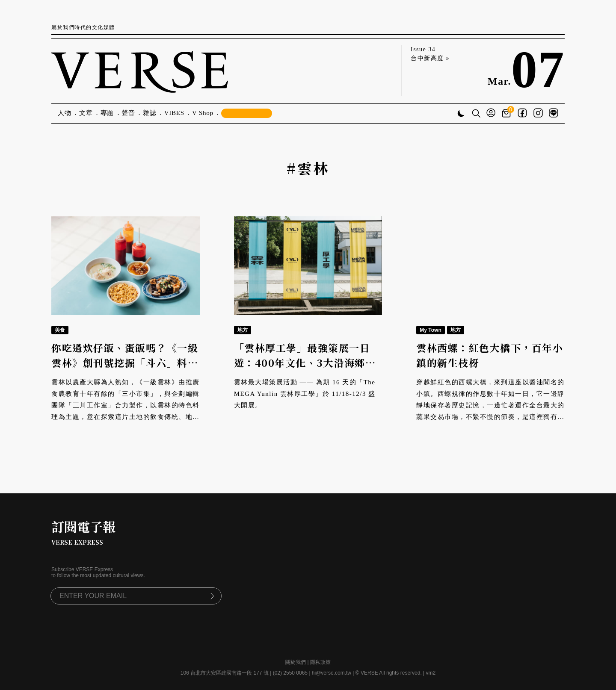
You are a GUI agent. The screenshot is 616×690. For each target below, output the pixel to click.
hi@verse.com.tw (332, 673)
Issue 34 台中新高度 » (430, 54)
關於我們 (296, 662)
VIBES (174, 113)
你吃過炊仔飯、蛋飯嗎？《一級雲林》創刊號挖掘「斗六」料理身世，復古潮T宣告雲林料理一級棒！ (125, 370)
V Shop (203, 113)
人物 (65, 113)
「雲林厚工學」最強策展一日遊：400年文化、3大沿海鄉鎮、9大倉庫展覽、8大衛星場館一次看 (304, 370)
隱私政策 (320, 662)
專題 (107, 113)
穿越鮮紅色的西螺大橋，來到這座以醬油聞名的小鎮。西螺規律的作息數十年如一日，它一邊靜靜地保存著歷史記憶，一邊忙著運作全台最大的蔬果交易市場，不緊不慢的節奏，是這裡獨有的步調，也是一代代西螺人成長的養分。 (490, 405)
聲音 (128, 113)
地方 (243, 330)
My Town (430, 330)
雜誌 (150, 113)
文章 (86, 113)
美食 (60, 330)
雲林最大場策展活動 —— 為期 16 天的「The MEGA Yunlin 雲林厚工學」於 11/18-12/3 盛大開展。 (305, 394)
